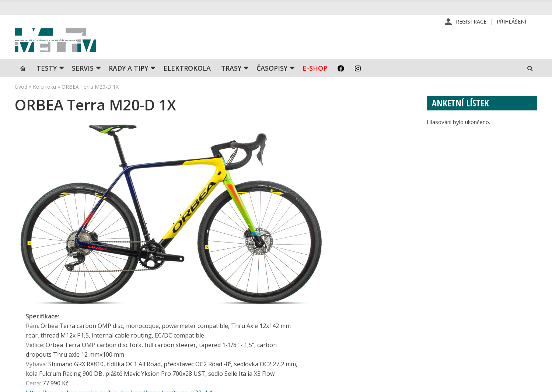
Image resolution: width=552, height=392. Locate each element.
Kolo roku (44, 101)
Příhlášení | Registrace (457, 296)
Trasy (231, 83)
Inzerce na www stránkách (338, 331)
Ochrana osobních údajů (335, 354)
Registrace (471, 22)
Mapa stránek (446, 319)
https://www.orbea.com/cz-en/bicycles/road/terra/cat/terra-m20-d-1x (231, 214)
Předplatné (319, 307)
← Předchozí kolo (39, 246)
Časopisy (272, 83)
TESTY (47, 83)
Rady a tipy (128, 83)
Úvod (21, 101)
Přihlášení (511, 22)
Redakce (316, 296)
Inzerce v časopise (329, 319)
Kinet (530, 382)
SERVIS (83, 83)
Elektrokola (187, 83)
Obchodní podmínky (330, 343)
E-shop (315, 83)
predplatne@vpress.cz (225, 337)
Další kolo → (395, 246)
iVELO (77, 48)
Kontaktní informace (454, 307)
